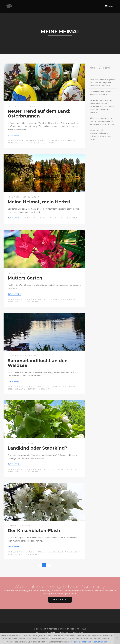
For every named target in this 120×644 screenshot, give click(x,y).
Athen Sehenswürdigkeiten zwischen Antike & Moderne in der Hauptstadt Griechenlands (102, 121)
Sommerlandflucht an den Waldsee (38, 363)
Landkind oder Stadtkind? (37, 448)
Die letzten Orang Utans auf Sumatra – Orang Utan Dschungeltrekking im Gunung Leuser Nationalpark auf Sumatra (102, 106)
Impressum (64, 633)
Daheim (41, 141)
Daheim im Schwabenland (63, 141)
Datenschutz (78, 633)
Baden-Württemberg (23, 141)
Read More (15, 135)
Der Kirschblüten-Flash (34, 531)
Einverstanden (101, 642)
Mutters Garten (25, 278)
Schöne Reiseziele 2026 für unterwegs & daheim (101, 93)
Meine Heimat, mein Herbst (39, 202)
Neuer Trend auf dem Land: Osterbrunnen (39, 114)
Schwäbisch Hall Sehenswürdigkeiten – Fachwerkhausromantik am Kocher (101, 135)
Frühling (72, 469)
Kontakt (40, 633)
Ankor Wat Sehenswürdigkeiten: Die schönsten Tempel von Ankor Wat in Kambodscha (103, 83)
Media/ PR (51, 633)
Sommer (31, 389)
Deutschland (56, 469)
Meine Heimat (16, 143)
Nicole (32, 106)
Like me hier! (60, 600)
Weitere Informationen (81, 642)
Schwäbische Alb (36, 143)
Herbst (43, 218)
